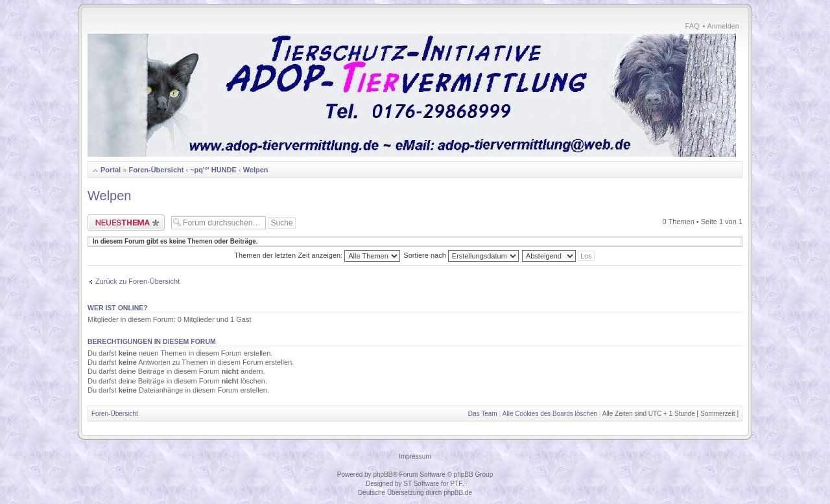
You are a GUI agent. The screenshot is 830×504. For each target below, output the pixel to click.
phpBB (383, 475)
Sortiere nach (461, 255)
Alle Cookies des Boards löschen (550, 414)
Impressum (415, 456)
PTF (456, 484)
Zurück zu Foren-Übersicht (137, 281)
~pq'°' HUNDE (213, 170)
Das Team (483, 414)
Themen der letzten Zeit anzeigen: (317, 255)
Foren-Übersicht (156, 170)
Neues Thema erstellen (126, 223)
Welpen (256, 170)
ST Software (421, 484)
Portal (111, 170)
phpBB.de (458, 493)
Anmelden (723, 26)
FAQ (693, 26)
